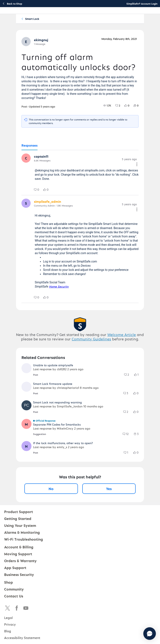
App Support (15, 567)
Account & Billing (19, 547)
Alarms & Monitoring (22, 532)
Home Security (59, 286)
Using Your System (20, 525)
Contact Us (14, 596)
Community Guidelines (91, 339)
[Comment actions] (137, 165)
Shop (9, 582)
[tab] (29, 146)
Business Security (19, 574)
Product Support (19, 512)
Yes (109, 489)
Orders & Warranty (20, 561)
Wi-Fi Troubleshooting (24, 539)
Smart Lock (32, 19)
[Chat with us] (138, 634)
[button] (26, 42)
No (51, 489)
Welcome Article (122, 334)
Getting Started (18, 518)
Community (14, 589)
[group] (107, 105)
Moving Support (18, 554)
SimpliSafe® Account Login (142, 4)
